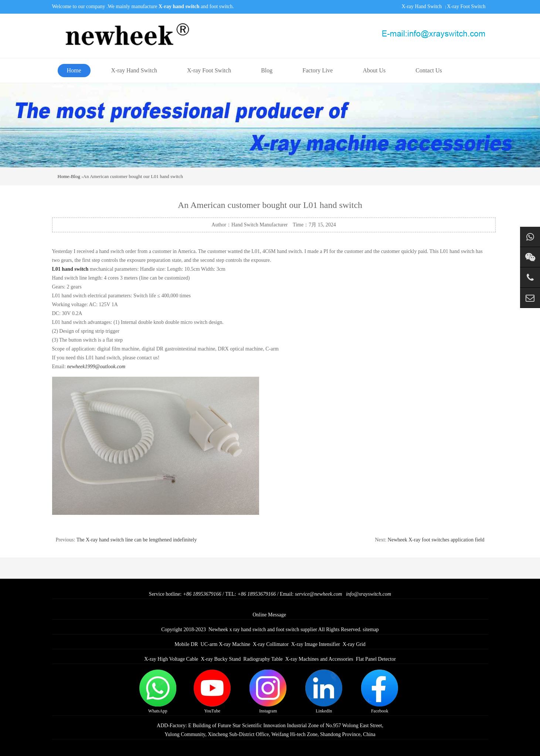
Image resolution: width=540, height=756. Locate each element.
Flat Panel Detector (376, 659)
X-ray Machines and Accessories (319, 659)
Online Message (269, 615)
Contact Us (429, 70)
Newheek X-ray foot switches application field (436, 540)
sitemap (371, 630)
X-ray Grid (354, 644)
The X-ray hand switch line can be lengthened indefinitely (137, 540)
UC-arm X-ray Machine (226, 644)
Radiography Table (263, 659)
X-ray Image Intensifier (316, 644)
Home (74, 70)
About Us (374, 70)
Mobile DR (186, 644)
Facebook (380, 692)
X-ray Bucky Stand (221, 659)
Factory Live (317, 70)
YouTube (212, 692)
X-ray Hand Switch (422, 6)
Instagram (268, 692)
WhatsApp (158, 692)
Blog (267, 70)
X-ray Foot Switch (466, 6)
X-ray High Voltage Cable (171, 659)
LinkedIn (324, 692)
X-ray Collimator (271, 644)
